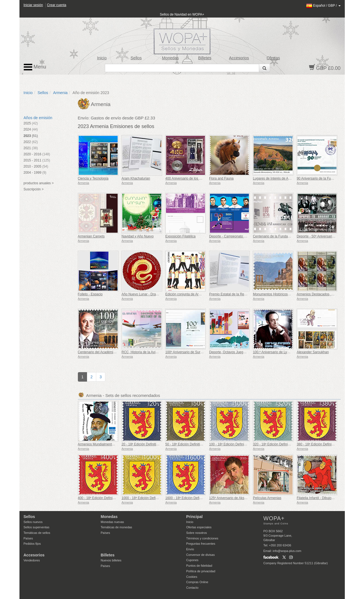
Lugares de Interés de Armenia (276, 178)
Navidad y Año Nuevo (138, 236)
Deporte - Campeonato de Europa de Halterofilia (245, 236)
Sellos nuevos (33, 522)
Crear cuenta (57, 5)
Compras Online (197, 582)
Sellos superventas (37, 527)
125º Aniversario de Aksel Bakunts (235, 498)
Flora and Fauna (221, 178)
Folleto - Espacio (90, 294)
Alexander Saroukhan (313, 352)
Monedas (170, 58)
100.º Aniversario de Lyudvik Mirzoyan (281, 352)
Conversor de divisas (201, 555)
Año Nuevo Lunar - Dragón (141, 294)
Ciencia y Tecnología (93, 178)
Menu (35, 67)
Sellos (136, 58)
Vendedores (32, 560)
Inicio (102, 58)
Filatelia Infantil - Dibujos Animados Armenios (330, 498)
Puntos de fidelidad (199, 566)
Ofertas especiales (199, 527)
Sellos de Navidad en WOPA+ (182, 14)
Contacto (192, 588)
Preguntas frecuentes (201, 544)
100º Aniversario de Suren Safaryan (192, 352)
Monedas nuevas (112, 522)
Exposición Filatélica (180, 236)
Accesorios (239, 58)
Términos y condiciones (202, 538)
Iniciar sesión (33, 5)
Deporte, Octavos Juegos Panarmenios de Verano (246, 352)
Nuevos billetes (111, 560)
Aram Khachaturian (136, 178)
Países (28, 538)
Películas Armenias (267, 498)
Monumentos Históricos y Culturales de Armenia (288, 294)
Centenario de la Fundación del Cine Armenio (286, 236)
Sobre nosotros (197, 533)
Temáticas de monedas (116, 527)
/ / (323, 6)
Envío (190, 549)
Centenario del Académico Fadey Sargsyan (110, 352)
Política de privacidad (201, 571)
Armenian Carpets (91, 236)
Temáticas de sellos (37, 533)
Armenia (60, 93)
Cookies (192, 577)
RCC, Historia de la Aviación (143, 352)
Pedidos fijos (32, 544)
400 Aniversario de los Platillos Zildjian (194, 178)
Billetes (205, 58)
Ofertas (273, 58)
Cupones (192, 560)
